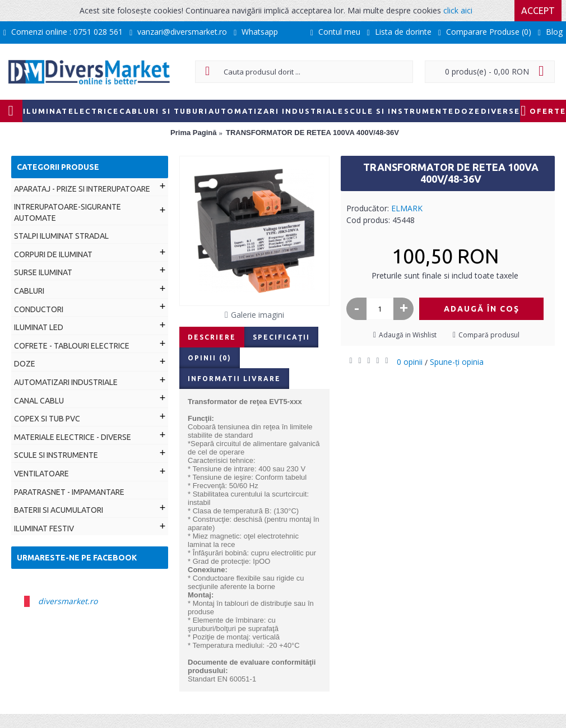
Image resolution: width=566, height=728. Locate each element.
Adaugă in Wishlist (408, 335)
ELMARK (407, 208)
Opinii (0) (210, 358)
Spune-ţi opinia (457, 362)
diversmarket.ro (68, 601)
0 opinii (410, 362)
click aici (458, 10)
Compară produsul (489, 335)
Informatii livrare (234, 379)
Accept (538, 11)
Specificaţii (281, 337)
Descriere (212, 337)
